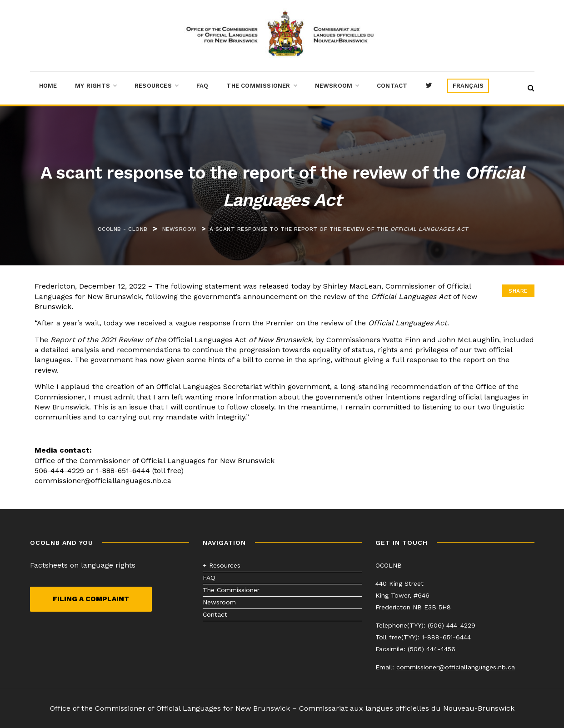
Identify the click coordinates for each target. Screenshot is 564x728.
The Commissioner (261, 86)
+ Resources (222, 565)
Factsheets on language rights (83, 565)
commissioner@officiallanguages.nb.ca (456, 667)
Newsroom (337, 86)
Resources (156, 86)
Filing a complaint (91, 599)
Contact (392, 86)
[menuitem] (468, 86)
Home (48, 86)
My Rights (96, 86)
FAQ (202, 86)
